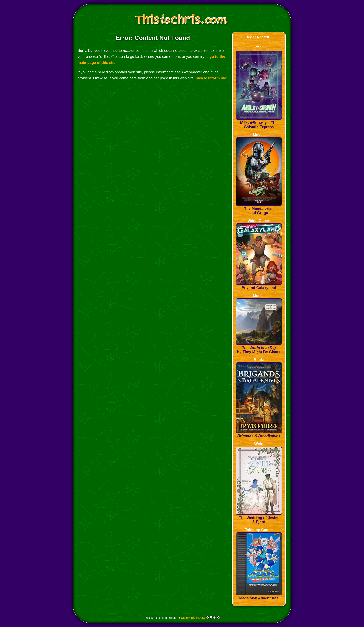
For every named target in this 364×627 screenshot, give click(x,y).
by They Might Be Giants (259, 348)
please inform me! (212, 78)
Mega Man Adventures (259, 596)
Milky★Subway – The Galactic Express (259, 123)
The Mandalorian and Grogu (259, 209)
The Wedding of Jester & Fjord (259, 518)
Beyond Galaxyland (259, 286)
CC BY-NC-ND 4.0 (193, 618)
